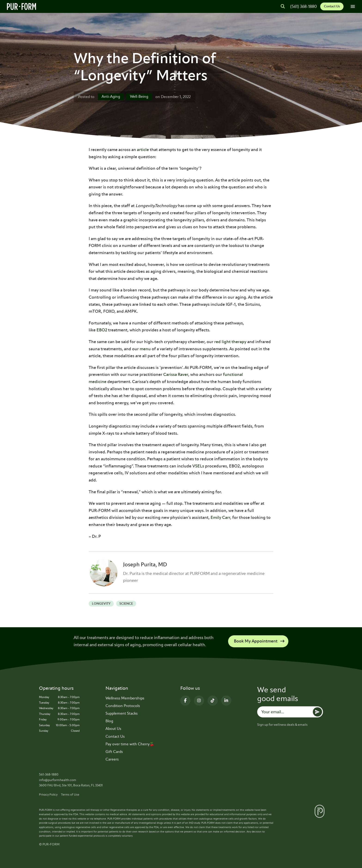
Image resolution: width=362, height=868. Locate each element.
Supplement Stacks (122, 713)
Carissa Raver (176, 375)
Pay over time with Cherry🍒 (130, 744)
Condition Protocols (123, 706)
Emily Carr (220, 517)
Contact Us (332, 6)
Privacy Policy (48, 795)
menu (145, 349)
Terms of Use (70, 795)
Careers (112, 759)
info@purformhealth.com (58, 780)
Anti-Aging (111, 97)
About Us (113, 729)
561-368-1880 (49, 774)
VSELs (198, 466)
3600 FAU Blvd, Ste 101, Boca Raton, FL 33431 (71, 785)
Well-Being (139, 97)
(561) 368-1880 (303, 6)
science (126, 604)
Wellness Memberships (125, 698)
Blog (109, 721)
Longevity (101, 604)
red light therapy (230, 342)
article (143, 150)
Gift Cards (114, 752)
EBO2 (102, 330)
